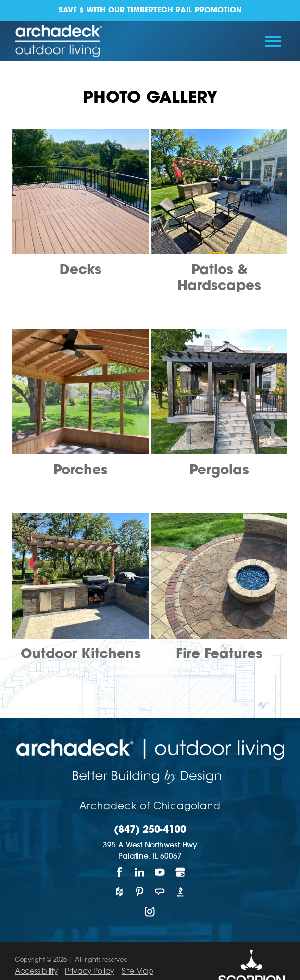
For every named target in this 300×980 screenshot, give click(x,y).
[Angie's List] (160, 892)
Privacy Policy (89, 972)
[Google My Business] (180, 872)
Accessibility (36, 972)
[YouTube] (160, 872)
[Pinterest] (140, 892)
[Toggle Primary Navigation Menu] (273, 41)
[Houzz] (119, 892)
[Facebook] (119, 872)
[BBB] (180, 892)
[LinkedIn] (140, 872)
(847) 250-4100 (150, 830)
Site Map (137, 972)
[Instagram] (150, 912)
